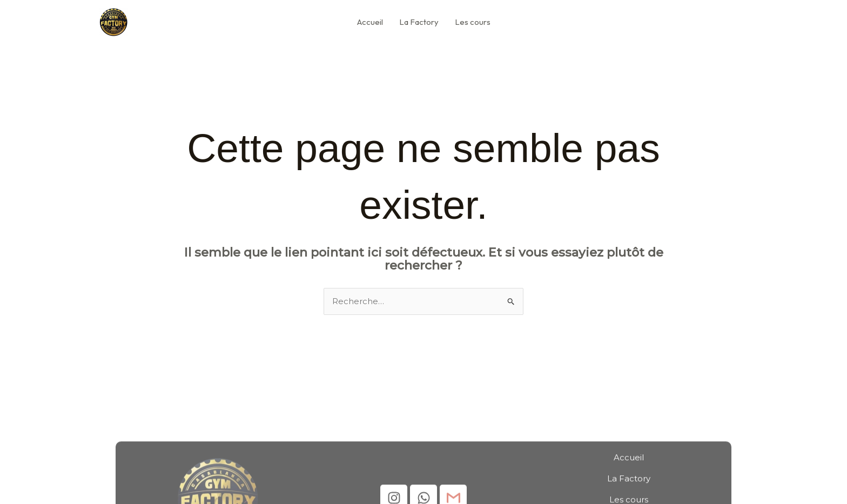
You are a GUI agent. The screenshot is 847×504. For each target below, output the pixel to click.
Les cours (473, 22)
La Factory (419, 22)
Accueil (370, 22)
